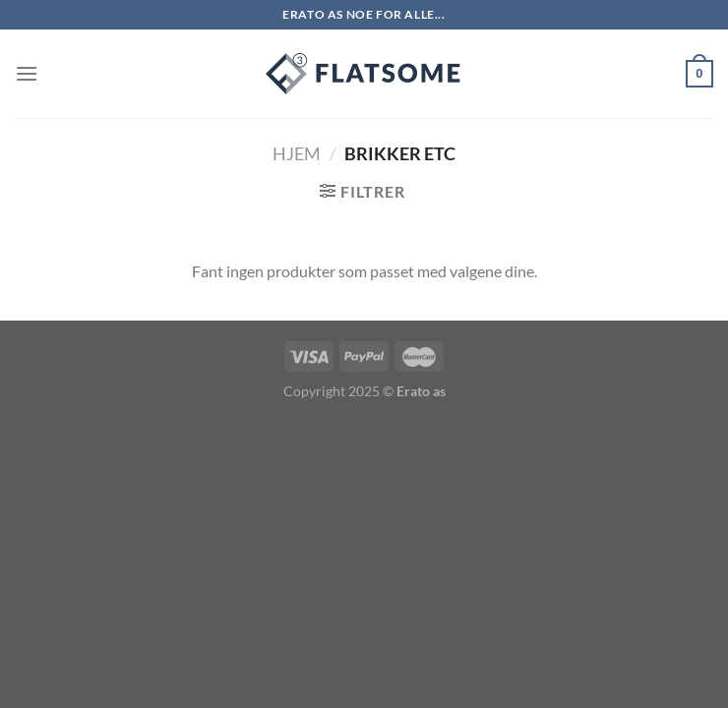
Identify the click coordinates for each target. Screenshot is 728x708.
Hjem (297, 153)
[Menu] (27, 73)
